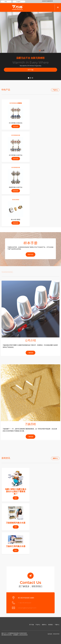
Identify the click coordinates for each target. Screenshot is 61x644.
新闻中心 (55, 458)
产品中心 (55, 90)
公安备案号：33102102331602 (20, 635)
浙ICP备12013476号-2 (7, 635)
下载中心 (57, 625)
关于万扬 (30, 70)
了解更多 (30, 353)
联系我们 (51, 625)
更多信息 (30, 254)
